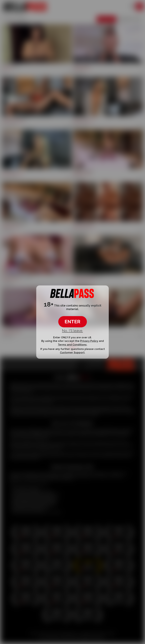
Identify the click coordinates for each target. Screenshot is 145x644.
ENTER (72, 322)
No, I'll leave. (72, 331)
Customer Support (72, 353)
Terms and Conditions (72, 345)
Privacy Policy (89, 341)
